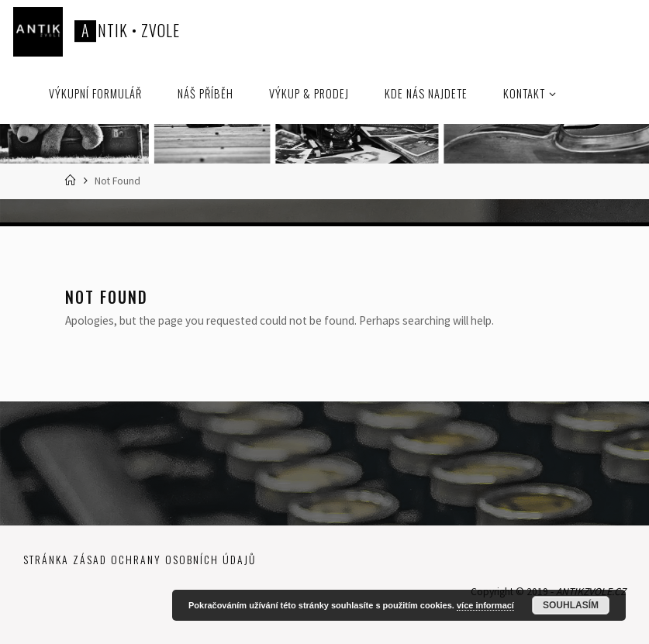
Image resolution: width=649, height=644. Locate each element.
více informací (485, 605)
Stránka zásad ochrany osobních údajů (140, 560)
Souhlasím (571, 605)
